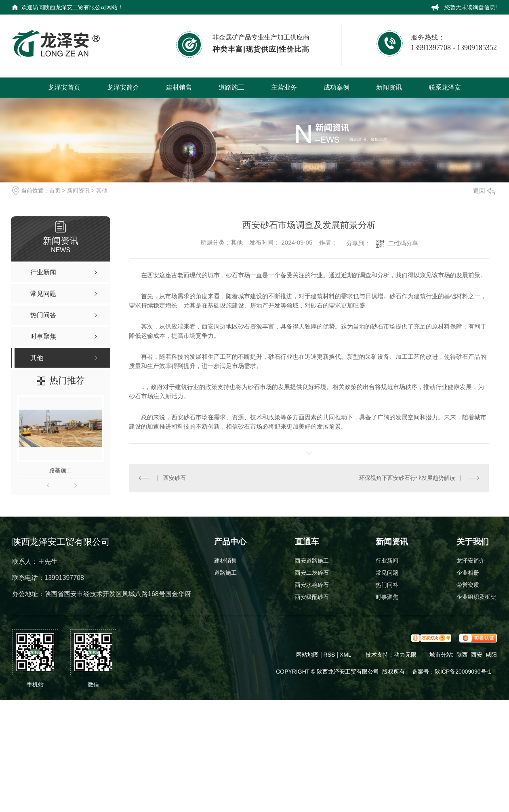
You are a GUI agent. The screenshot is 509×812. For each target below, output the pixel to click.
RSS (330, 655)
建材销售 (179, 87)
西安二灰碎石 (312, 573)
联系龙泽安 (445, 87)
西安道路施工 (312, 561)
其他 (102, 190)
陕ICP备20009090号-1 (463, 672)
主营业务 (284, 87)
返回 (484, 191)
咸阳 (491, 655)
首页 (55, 190)
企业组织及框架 (476, 597)
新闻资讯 (389, 87)
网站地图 (307, 655)
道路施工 (231, 87)
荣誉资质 (468, 585)
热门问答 (387, 585)
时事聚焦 (387, 597)
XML (346, 655)
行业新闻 (387, 561)
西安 (477, 655)
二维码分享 (403, 243)
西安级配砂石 (312, 597)
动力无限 (405, 655)
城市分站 (441, 655)
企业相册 (468, 573)
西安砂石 (175, 478)
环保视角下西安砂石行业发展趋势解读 (407, 478)
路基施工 (61, 470)
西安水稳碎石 (312, 585)
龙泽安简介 (123, 87)
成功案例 (337, 87)
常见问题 (387, 573)
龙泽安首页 (64, 87)
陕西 (462, 655)
